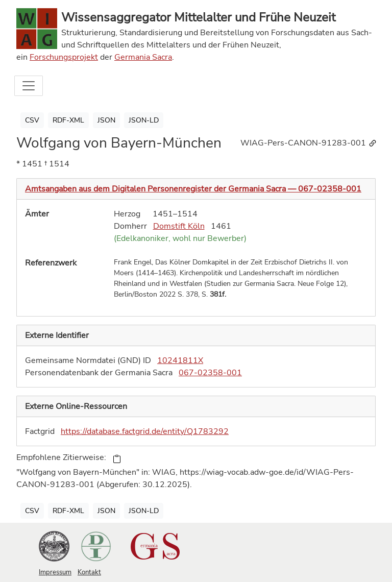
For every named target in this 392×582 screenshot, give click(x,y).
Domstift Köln (179, 226)
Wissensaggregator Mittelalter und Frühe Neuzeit (198, 17)
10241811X (180, 360)
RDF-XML (68, 120)
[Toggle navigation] (29, 86)
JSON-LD (144, 120)
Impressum (55, 572)
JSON (106, 120)
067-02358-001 (210, 373)
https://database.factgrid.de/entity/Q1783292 (145, 431)
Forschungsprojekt (64, 57)
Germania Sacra (143, 57)
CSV (32, 120)
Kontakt (89, 572)
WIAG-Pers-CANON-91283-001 (309, 143)
